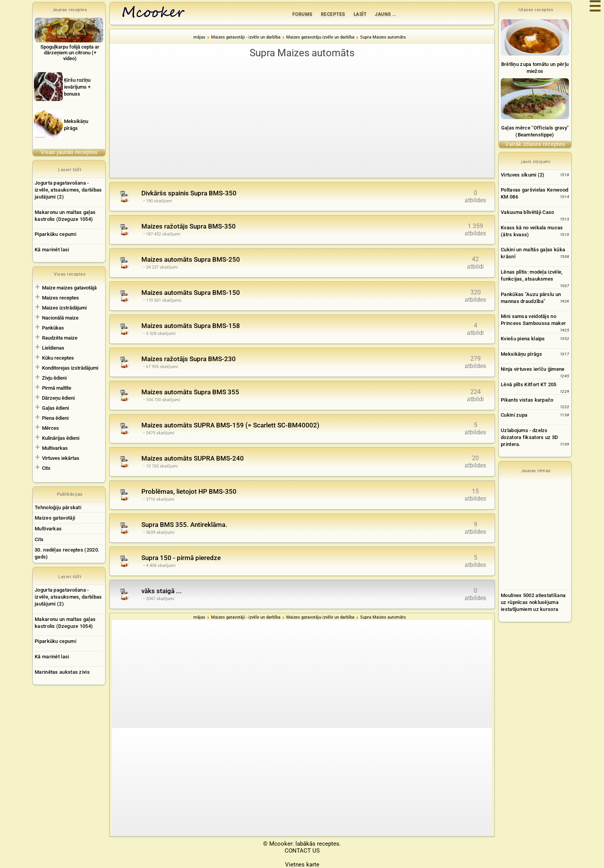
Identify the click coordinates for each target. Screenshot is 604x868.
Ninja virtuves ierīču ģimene (533, 369)
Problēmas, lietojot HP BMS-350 (189, 491)
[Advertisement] (302, 118)
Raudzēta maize (60, 338)
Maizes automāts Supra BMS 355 (190, 392)
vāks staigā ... (162, 591)
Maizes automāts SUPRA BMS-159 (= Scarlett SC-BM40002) (230, 425)
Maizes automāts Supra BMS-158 (191, 326)
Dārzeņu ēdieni (58, 398)
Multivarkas (55, 448)
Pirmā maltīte (57, 388)
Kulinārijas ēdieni (61, 438)
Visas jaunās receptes (69, 152)
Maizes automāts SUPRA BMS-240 (193, 458)
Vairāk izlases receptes (535, 144)
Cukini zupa (514, 415)
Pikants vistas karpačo (527, 400)
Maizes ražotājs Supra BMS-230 (189, 359)
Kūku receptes (58, 358)
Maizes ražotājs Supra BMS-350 (189, 226)
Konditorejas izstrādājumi (70, 368)
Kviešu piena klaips (523, 339)
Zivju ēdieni (54, 378)
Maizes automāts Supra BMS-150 (191, 293)
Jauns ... (386, 14)
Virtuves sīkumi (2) (523, 175)
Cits (46, 468)
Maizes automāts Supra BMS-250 (191, 259)
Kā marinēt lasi (52, 250)
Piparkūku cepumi (55, 234)
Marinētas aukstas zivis (62, 672)
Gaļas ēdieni (55, 408)
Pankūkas (53, 328)
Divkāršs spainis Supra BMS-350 (189, 193)
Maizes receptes (60, 298)
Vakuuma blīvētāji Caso (528, 212)
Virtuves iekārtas (61, 458)
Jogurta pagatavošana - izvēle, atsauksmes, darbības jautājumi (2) (68, 190)
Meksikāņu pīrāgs (521, 354)
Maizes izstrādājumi (64, 308)
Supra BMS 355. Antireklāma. (184, 525)
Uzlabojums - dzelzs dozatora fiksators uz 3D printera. (529, 437)
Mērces (50, 428)
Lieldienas (53, 348)
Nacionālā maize (60, 318)
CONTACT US (302, 851)
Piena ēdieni (55, 418)
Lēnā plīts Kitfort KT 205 (529, 384)
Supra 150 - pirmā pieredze (181, 558)
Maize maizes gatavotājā (69, 288)
